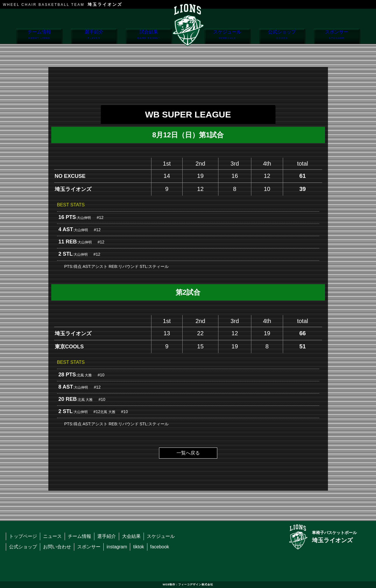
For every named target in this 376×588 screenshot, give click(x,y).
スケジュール (227, 37)
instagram (117, 547)
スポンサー (337, 37)
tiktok (138, 547)
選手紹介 (94, 37)
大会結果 (131, 536)
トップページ (23, 536)
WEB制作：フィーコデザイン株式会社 (188, 585)
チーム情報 (39, 37)
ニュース (52, 536)
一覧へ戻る (188, 453)
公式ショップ (282, 37)
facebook (160, 547)
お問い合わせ (57, 547)
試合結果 (149, 37)
